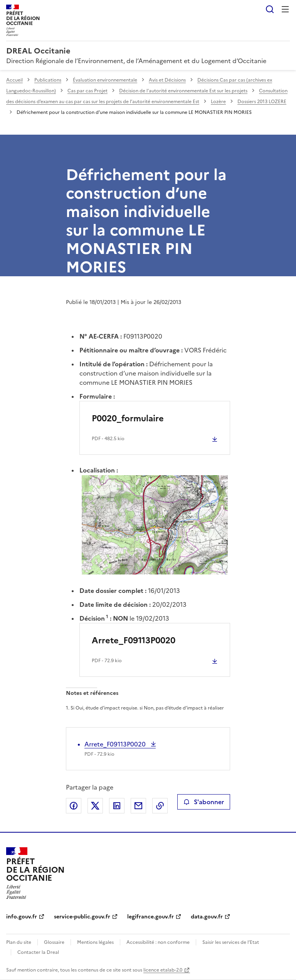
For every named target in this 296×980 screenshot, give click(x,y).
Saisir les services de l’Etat (231, 942)
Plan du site (19, 942)
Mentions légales (95, 942)
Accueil (14, 80)
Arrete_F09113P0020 (134, 640)
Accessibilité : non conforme (158, 942)
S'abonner (204, 802)
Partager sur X (95, 806)
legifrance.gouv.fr (151, 917)
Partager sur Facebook (74, 806)
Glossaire (54, 942)
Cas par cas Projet (87, 91)
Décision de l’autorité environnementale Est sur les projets (183, 91)
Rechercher (270, 9)
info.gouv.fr (22, 917)
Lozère (218, 102)
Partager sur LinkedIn (117, 806)
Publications (48, 80)
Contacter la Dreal (38, 952)
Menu (285, 9)
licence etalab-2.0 (163, 970)
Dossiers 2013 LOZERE (262, 102)
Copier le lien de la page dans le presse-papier (160, 806)
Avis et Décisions (167, 80)
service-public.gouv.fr (82, 917)
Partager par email (138, 806)
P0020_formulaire (128, 418)
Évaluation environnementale (105, 80)
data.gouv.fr (207, 917)
